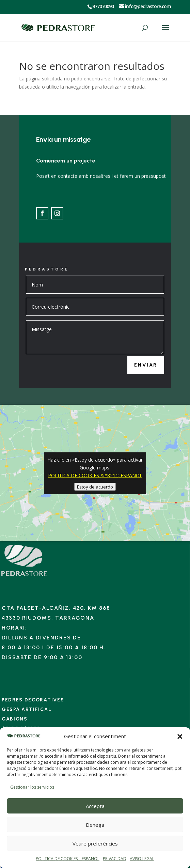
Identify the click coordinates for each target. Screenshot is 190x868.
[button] (180, 737)
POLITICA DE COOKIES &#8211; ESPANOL (95, 475)
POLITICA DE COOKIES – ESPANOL (68, 859)
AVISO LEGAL (142, 859)
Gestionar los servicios (32, 787)
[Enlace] (24, 576)
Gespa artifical (27, 709)
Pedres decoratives (33, 700)
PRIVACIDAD (115, 859)
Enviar (146, 365)
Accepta (95, 806)
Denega (95, 825)
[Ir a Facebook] (42, 213)
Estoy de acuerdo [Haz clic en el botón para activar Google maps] (95, 486)
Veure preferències (95, 843)
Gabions (15, 719)
